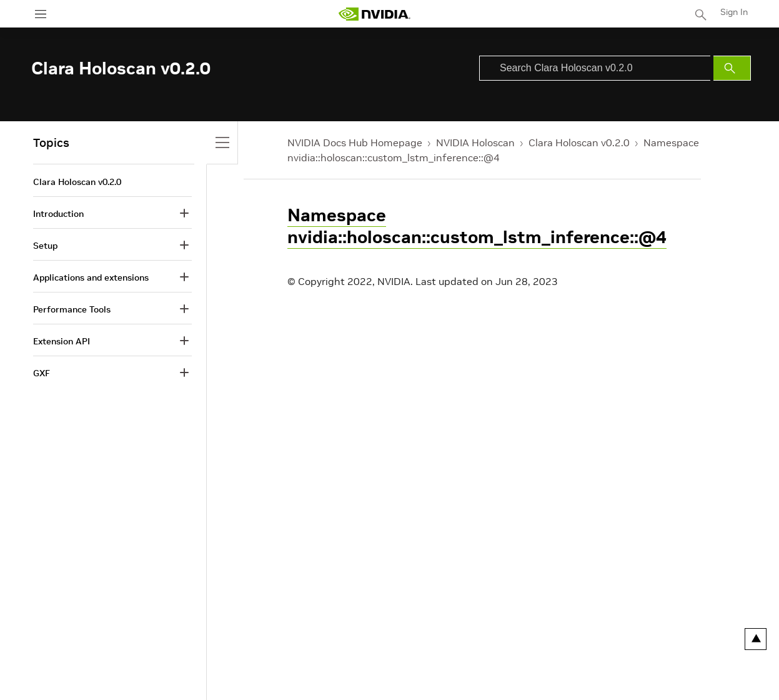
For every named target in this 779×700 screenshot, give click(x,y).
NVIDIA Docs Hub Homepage (355, 142)
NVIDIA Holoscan (475, 142)
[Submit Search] (732, 68)
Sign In (734, 12)
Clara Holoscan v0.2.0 (579, 142)
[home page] (374, 14)
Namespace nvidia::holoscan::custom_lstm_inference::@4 (477, 226)
